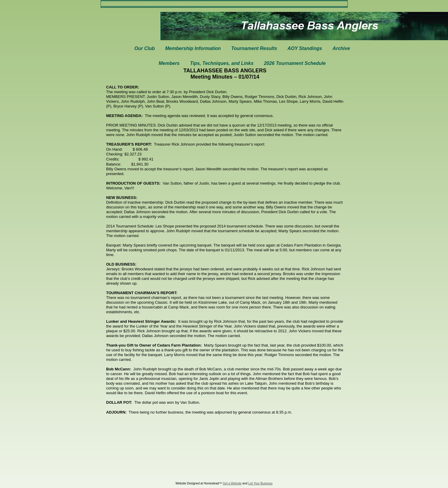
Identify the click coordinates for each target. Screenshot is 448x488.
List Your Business (260, 483)
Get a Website (232, 483)
